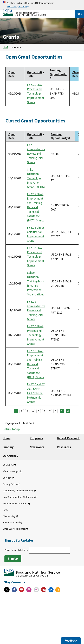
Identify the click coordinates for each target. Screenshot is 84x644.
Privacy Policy (10, 484)
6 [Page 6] (44, 411)
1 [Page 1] (16, 411)
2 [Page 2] (22, 411)
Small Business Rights (14, 529)
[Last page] (68, 411)
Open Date (12, 74)
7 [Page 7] (50, 411)
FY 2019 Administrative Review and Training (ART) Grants (36, 310)
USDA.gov (8, 465)
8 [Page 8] (56, 411)
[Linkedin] (51, 590)
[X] (7, 590)
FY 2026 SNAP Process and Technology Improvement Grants (36, 94)
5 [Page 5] (39, 411)
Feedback (71, 641)
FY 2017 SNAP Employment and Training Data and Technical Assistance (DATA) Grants (35, 207)
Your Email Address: (37, 550)
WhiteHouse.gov (11, 471)
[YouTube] (44, 590)
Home (5, 47)
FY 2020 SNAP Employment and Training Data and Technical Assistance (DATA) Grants (35, 364)
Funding (8, 447)
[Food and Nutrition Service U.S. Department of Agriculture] (39, 13)
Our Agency (10, 456)
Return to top (11, 429)
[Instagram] (29, 590)
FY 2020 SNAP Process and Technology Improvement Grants (36, 335)
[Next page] (62, 411)
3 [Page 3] (27, 411)
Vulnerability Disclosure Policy (18, 491)
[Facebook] (14, 590)
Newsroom (37, 447)
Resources (64, 447)
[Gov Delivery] (22, 590)
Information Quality (12, 522)
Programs (36, 438)
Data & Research (68, 438)
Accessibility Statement (15, 504)
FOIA (5, 510)
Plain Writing (9, 516)
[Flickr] (36, 590)
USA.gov (7, 478)
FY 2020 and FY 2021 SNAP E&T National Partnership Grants (36, 393)
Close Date (77, 74)
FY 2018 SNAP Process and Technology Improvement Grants (36, 257)
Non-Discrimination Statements (19, 497)
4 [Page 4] (33, 411)
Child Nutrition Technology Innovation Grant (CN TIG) (36, 178)
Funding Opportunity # (58, 74)
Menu (79, 14)
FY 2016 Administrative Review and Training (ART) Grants (36, 154)
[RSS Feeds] (58, 590)
